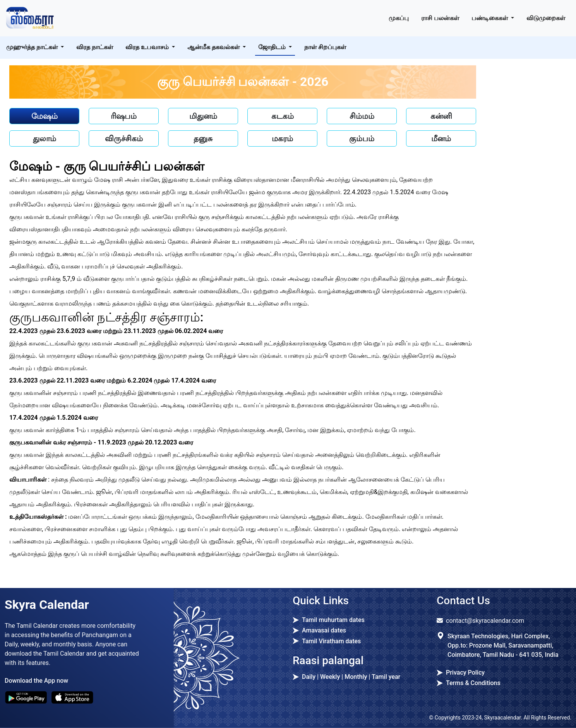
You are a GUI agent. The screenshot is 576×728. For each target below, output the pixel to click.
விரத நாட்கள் (95, 47)
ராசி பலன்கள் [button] (440, 18)
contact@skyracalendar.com (485, 621)
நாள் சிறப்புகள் (325, 47)
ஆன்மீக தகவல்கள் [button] (214, 47)
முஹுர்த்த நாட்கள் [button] (33, 47)
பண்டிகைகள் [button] (490, 18)
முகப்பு (399, 18)
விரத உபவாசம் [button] (148, 47)
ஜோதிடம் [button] (273, 47)
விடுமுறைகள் (546, 18)
